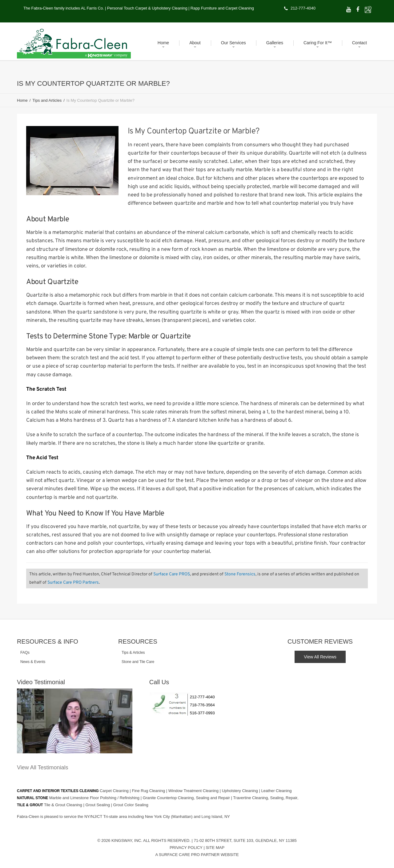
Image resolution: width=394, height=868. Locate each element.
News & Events (33, 662)
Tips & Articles (133, 653)
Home (22, 100)
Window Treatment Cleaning (194, 790)
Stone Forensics (240, 574)
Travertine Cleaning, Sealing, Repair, (266, 797)
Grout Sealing (98, 805)
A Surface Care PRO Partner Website (197, 854)
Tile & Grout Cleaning (64, 805)
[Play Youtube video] (75, 721)
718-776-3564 (202, 705)
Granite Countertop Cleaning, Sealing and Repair (187, 797)
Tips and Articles (47, 100)
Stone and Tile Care (138, 662)
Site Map (215, 847)
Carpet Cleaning (115, 790)
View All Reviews (320, 657)
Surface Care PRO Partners (73, 583)
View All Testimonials (42, 767)
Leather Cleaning (276, 790)
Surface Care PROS (172, 574)
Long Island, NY (216, 816)
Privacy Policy (186, 847)
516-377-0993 (202, 713)
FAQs (25, 653)
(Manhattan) (183, 816)
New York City (158, 816)
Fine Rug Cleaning (149, 790)
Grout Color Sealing (131, 805)
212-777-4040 (303, 8)
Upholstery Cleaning (241, 790)
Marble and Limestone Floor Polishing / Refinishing (95, 797)
